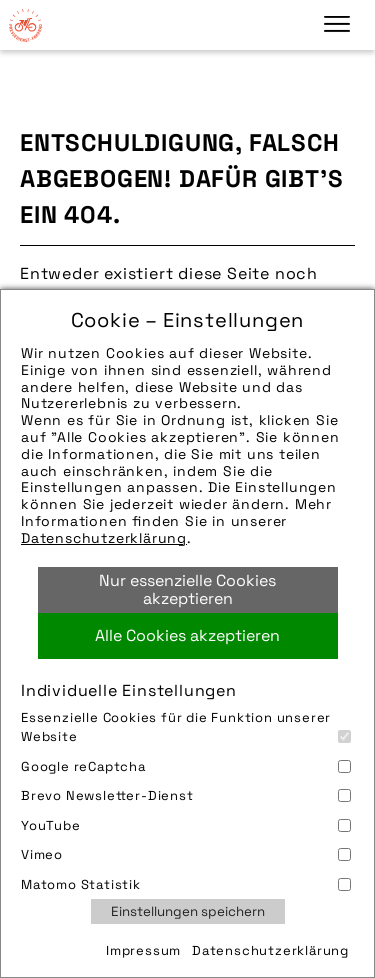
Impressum (143, 950)
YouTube (186, 825)
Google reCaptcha (186, 766)
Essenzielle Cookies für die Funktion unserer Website (186, 727)
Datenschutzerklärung (104, 538)
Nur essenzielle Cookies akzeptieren (187, 589)
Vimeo (186, 854)
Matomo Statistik (186, 884)
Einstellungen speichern (188, 911)
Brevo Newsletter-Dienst (186, 795)
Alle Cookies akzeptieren (187, 635)
